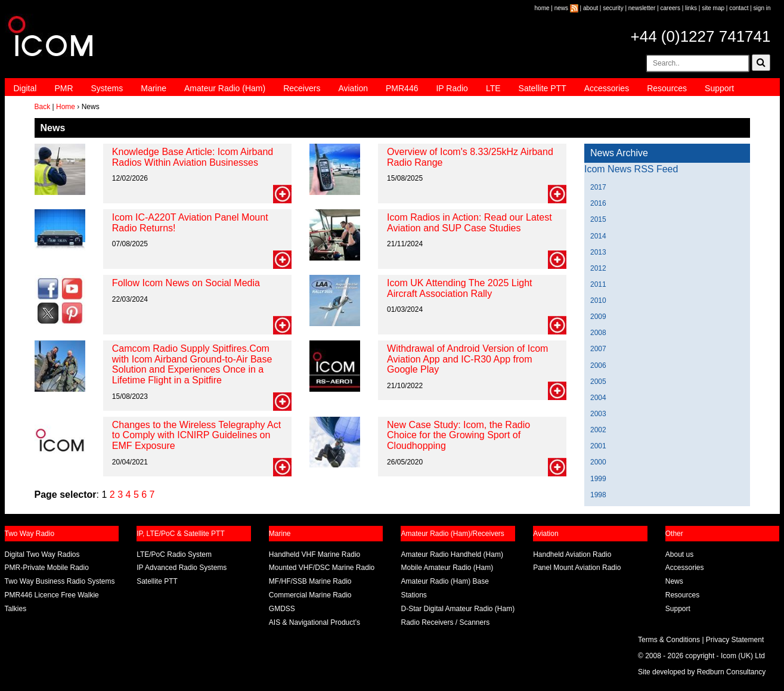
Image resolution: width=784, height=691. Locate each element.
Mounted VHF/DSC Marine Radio (322, 568)
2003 (598, 414)
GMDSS (282, 609)
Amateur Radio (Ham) (225, 88)
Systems (107, 88)
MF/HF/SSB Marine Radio (310, 581)
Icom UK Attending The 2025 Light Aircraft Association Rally (459, 288)
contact (739, 8)
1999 (598, 479)
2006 (598, 365)
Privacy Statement (735, 640)
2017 (598, 187)
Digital (25, 88)
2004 (598, 398)
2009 (598, 317)
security (613, 8)
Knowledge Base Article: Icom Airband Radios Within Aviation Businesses (193, 157)
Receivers (302, 88)
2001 (598, 446)
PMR (63, 88)
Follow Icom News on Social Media (186, 283)
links (691, 8)
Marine (154, 88)
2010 (598, 300)
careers (670, 8)
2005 (598, 382)
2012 (598, 268)
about (591, 8)
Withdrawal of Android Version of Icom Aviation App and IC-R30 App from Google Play (467, 359)
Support (719, 88)
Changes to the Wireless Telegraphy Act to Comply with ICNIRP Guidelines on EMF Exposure (196, 435)
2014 (598, 236)
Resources (667, 88)
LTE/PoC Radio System (174, 554)
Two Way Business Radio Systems (60, 581)
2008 (598, 333)
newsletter (642, 8)
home (542, 8)
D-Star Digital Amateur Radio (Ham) (458, 609)
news (561, 8)
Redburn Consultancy (731, 672)
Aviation (353, 88)
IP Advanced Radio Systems (182, 568)
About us (679, 554)
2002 (598, 430)
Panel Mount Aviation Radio (577, 568)
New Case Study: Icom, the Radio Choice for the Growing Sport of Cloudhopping (458, 435)
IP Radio (452, 88)
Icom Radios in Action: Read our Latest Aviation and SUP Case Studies (470, 223)
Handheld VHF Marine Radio (314, 554)
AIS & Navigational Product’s (314, 622)
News (674, 581)
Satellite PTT (543, 88)
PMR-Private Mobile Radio (47, 568)
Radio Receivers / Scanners (445, 622)
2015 (598, 219)
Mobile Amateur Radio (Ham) (447, 568)
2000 (598, 462)
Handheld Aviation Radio (572, 554)
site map (713, 8)
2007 (598, 349)
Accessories (607, 88)
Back (43, 107)
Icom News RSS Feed (631, 169)
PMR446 (402, 88)
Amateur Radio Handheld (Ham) (452, 554)
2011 (598, 284)
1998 (598, 495)
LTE (493, 88)
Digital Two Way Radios (42, 554)
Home (66, 107)
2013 (598, 252)
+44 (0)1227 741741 (701, 36)
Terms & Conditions (669, 640)
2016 (598, 203)
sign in (762, 8)
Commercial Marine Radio (310, 595)
